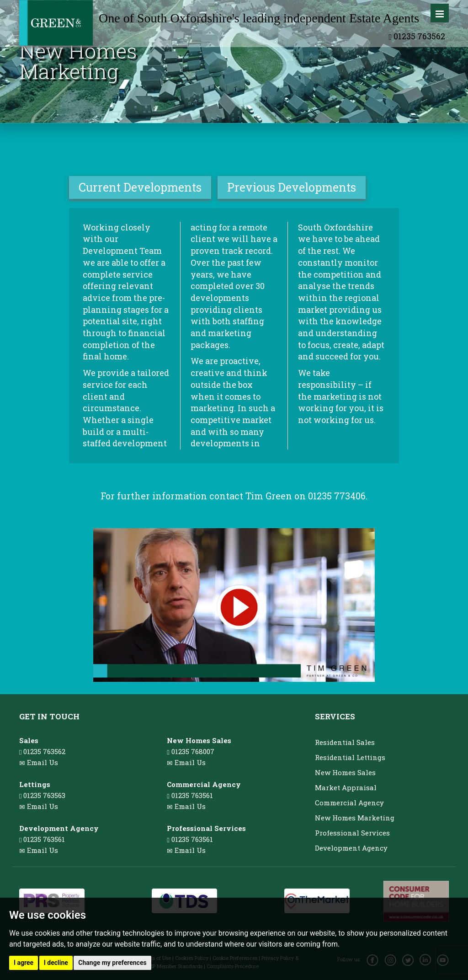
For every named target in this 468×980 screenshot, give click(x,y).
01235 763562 (417, 36)
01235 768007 (190, 751)
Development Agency (351, 848)
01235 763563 (42, 795)
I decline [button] (56, 963)
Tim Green (269, 496)
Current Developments (140, 187)
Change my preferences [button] (112, 963)
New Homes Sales (345, 772)
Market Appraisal (346, 787)
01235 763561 (42, 839)
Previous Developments (292, 187)
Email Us (43, 762)
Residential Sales (345, 742)
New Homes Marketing (355, 818)
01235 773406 (337, 496)
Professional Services (352, 833)
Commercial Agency (349, 803)
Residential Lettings (350, 757)
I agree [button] (24, 963)
